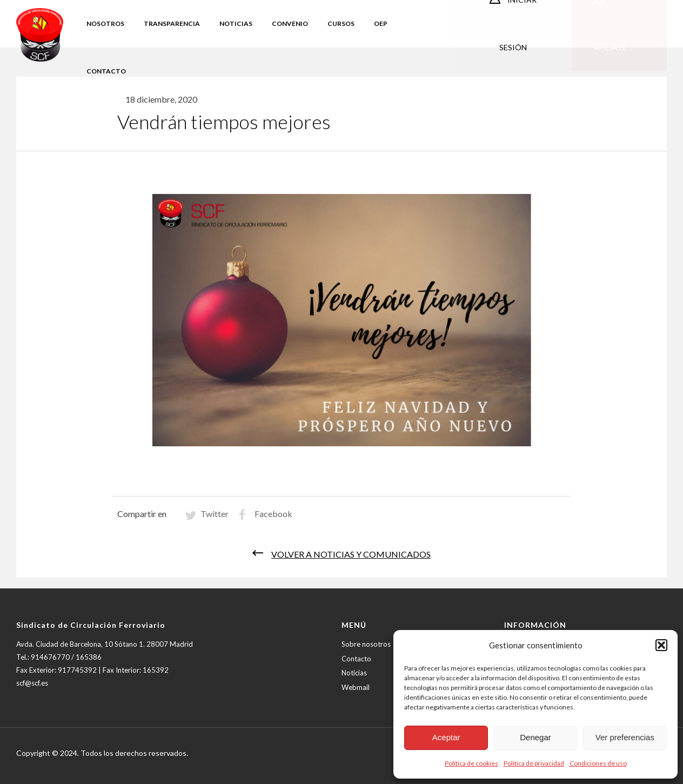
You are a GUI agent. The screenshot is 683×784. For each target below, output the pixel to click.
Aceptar (446, 737)
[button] (661, 645)
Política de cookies (471, 763)
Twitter (215, 514)
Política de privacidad (534, 763)
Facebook (273, 514)
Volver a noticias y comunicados (351, 554)
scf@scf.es (32, 683)
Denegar (535, 737)
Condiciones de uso (598, 763)
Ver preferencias (625, 737)
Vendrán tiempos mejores (224, 122)
